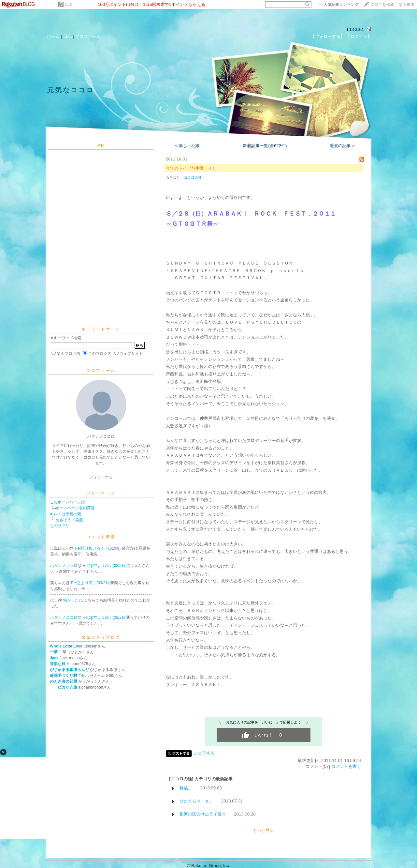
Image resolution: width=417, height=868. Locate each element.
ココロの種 (193, 177)
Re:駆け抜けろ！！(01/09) (98, 548)
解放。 (186, 788)
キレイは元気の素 (65, 514)
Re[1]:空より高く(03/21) (104, 566)
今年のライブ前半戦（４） (191, 168)
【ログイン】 (359, 36)
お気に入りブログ (101, 637)
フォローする (101, 477)
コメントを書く (346, 766)
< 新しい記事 (188, 146)
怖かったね (73, 600)
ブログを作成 (382, 5)
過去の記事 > (342, 146)
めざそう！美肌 (69, 520)
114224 (355, 30)
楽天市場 (407, 5)
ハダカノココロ (64, 566)
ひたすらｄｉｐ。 (196, 801)
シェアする (204, 753)
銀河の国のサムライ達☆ (203, 814)
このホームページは (67, 502)
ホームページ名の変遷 (75, 508)
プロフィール (88, 36)
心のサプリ (60, 526)
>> (339, 5)
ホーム (53, 36)
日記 (67, 36)
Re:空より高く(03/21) (91, 583)
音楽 (68, 5)
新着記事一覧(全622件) (265, 146)
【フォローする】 (328, 36)
